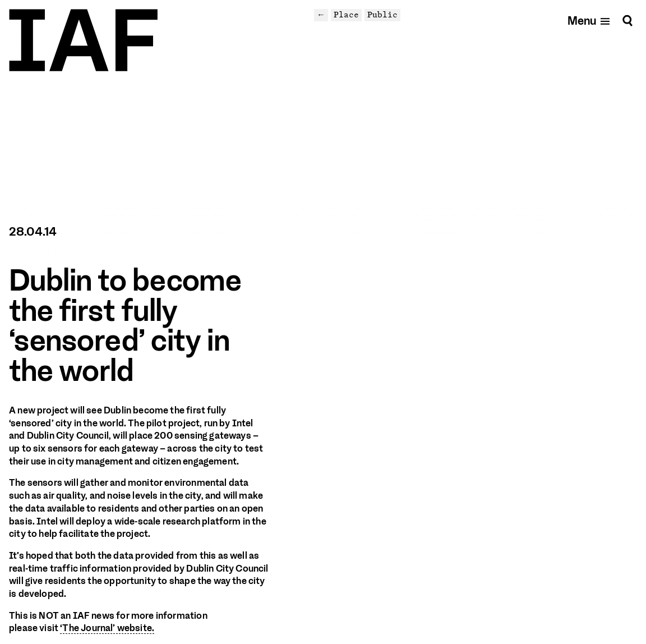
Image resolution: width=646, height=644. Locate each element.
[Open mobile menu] (589, 20)
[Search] (627, 20)
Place (346, 15)
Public (382, 15)
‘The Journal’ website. (107, 628)
